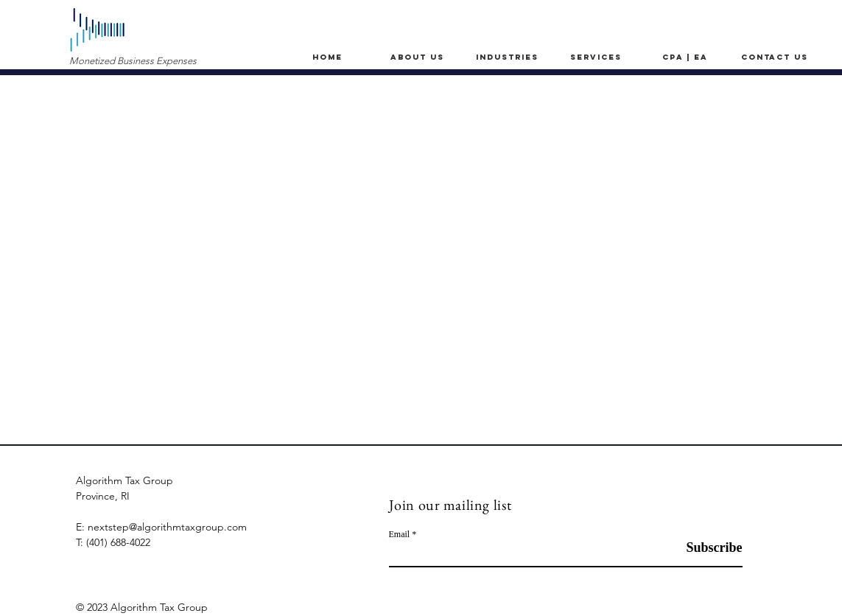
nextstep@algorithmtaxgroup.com (167, 527)
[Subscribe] (705, 548)
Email (400, 534)
